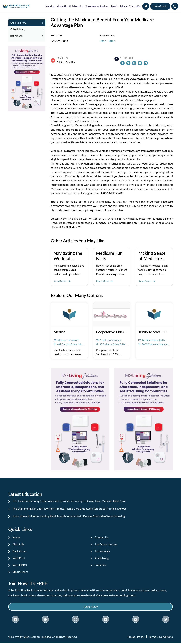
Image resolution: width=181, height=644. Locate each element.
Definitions (27, 36)
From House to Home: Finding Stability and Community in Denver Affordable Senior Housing (69, 516)
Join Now (91, 608)
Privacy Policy (136, 638)
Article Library (27, 23)
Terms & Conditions (161, 638)
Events (114, 6)
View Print (19, 558)
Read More (62, 281)
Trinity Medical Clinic (155, 332)
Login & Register (160, 6)
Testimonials (103, 551)
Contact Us (102, 537)
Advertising (102, 558)
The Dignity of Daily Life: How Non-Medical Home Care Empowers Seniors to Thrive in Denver (70, 509)
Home (16, 537)
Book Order (20, 551)
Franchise (101, 566)
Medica (59, 332)
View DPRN (20, 566)
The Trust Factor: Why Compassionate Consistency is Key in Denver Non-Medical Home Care (69, 501)
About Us (19, 544)
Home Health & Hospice (70, 6)
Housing (50, 6)
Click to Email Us (66, 62)
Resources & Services (97, 6)
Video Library (27, 29)
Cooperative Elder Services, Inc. (121, 332)
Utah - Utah (107, 41)
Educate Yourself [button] (129, 6)
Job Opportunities (106, 544)
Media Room (21, 573)
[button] (146, 6)
